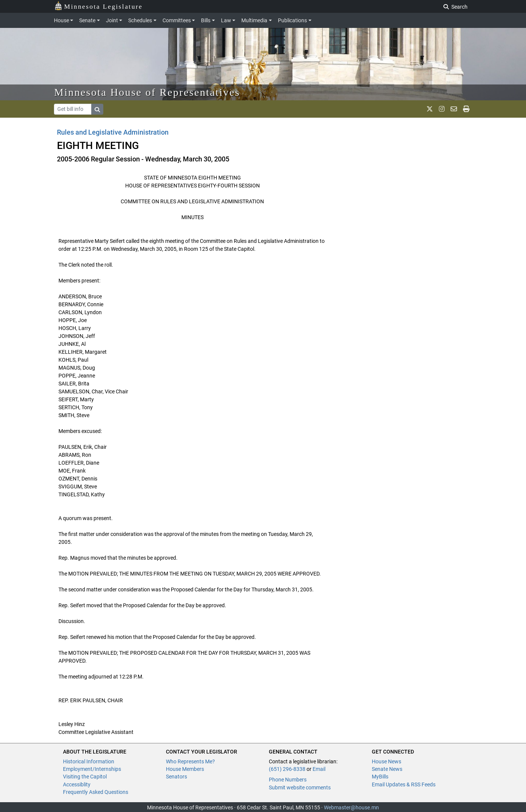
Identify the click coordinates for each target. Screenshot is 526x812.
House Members (185, 769)
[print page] (466, 109)
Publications (292, 20)
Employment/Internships (92, 769)
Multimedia (254, 20)
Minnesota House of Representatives (147, 92)
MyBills (380, 777)
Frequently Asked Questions (96, 792)
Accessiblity (77, 784)
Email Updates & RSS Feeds (404, 784)
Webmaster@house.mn (351, 807)
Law (226, 20)
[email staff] (454, 109)
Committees (177, 20)
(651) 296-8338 (287, 769)
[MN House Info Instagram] (442, 109)
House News (386, 761)
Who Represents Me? (190, 761)
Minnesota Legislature (99, 6)
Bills (206, 20)
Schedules (140, 20)
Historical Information (89, 761)
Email (319, 769)
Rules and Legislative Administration (113, 132)
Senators (176, 777)
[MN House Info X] (430, 109)
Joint (112, 20)
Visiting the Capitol (85, 777)
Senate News (387, 769)
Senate (87, 20)
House (61, 20)
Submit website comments (300, 787)
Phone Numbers (288, 780)
